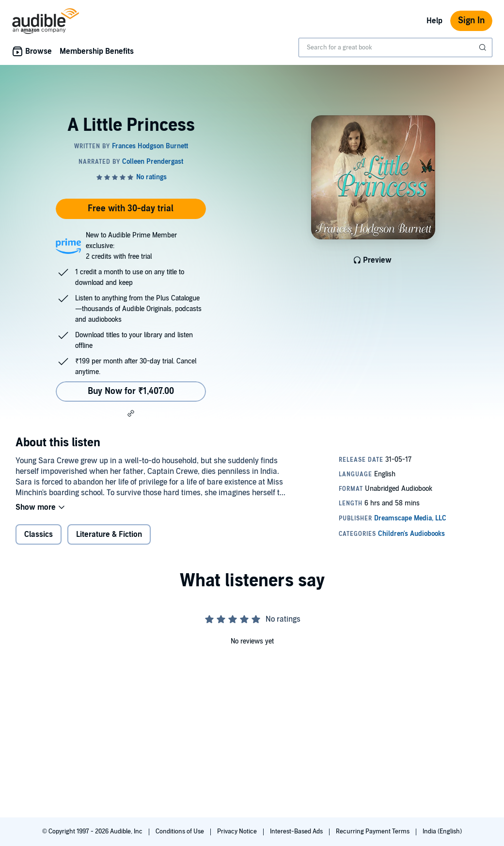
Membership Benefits (97, 51)
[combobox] (395, 47)
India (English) (442, 831)
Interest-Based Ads (297, 831)
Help (434, 21)
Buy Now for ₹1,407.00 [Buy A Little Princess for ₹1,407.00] (131, 391)
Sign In (471, 21)
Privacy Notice (238, 831)
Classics (39, 534)
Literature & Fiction (109, 534)
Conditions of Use (181, 831)
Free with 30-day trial (131, 209)
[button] (131, 413)
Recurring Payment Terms (373, 831)
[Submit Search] (484, 47)
